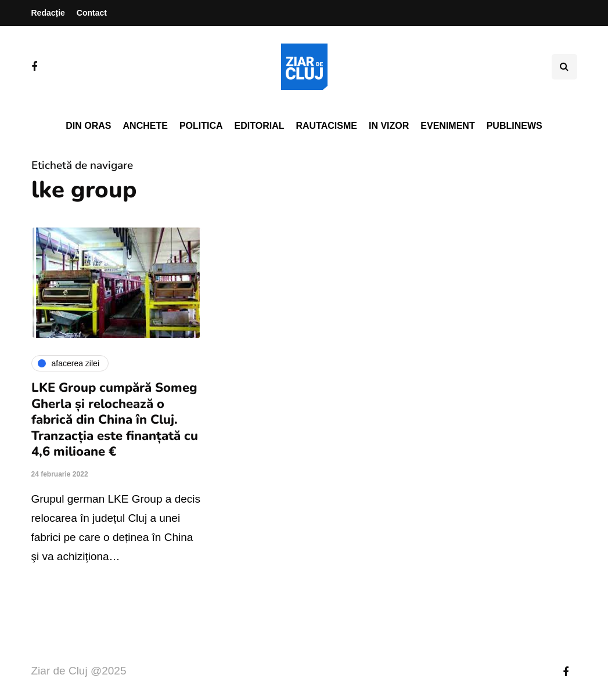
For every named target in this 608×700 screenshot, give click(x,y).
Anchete (145, 126)
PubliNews (515, 126)
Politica (201, 126)
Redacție (48, 13)
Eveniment (447, 126)
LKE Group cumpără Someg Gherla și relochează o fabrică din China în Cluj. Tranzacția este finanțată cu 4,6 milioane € (115, 420)
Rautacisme (327, 126)
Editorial (260, 126)
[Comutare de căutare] (564, 67)
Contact (92, 13)
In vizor (389, 126)
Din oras (88, 126)
